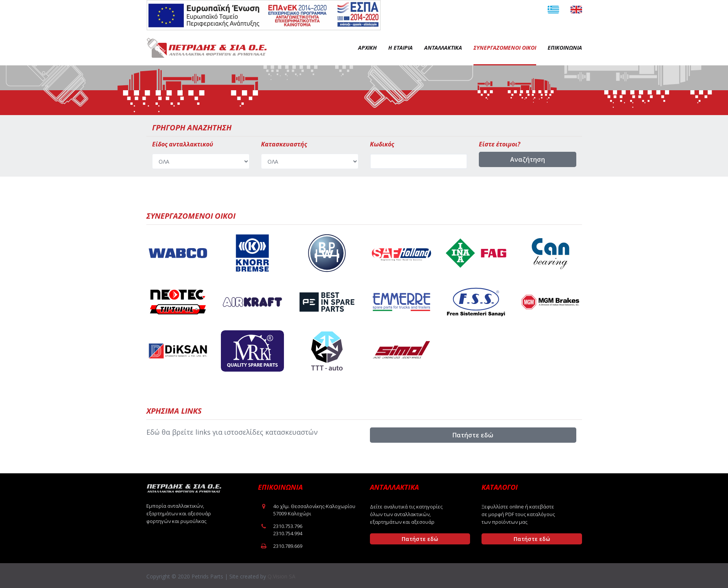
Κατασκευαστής (284, 144)
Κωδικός (382, 144)
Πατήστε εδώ (473, 435)
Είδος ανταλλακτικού (183, 144)
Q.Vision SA (281, 576)
